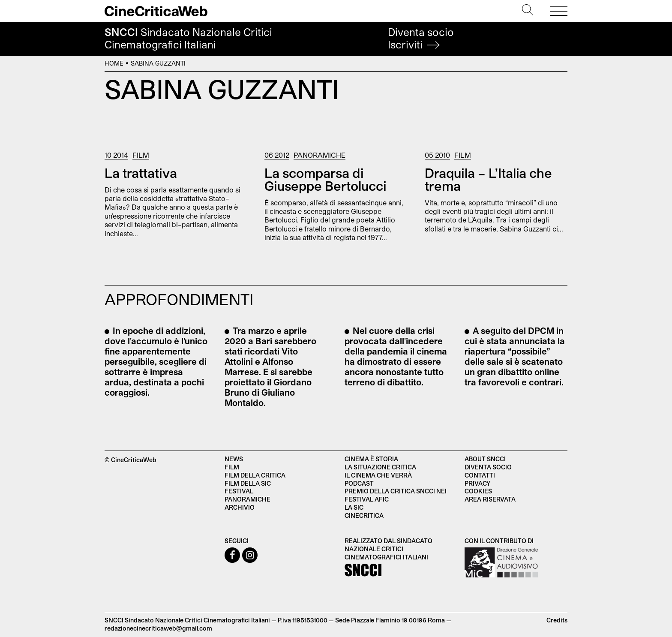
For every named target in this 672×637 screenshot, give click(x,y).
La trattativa (141, 173)
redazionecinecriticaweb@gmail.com (158, 628)
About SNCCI (485, 459)
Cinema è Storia (371, 459)
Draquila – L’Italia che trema (488, 179)
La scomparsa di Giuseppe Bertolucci (325, 179)
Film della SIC (248, 483)
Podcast (359, 483)
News (234, 459)
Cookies (478, 491)
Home (114, 63)
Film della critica (255, 475)
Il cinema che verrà (378, 475)
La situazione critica (380, 467)
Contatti (480, 475)
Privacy (477, 483)
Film (141, 155)
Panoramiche (319, 155)
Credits (557, 620)
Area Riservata (490, 499)
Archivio (240, 507)
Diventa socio (421, 38)
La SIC (354, 507)
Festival (239, 491)
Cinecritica (364, 515)
